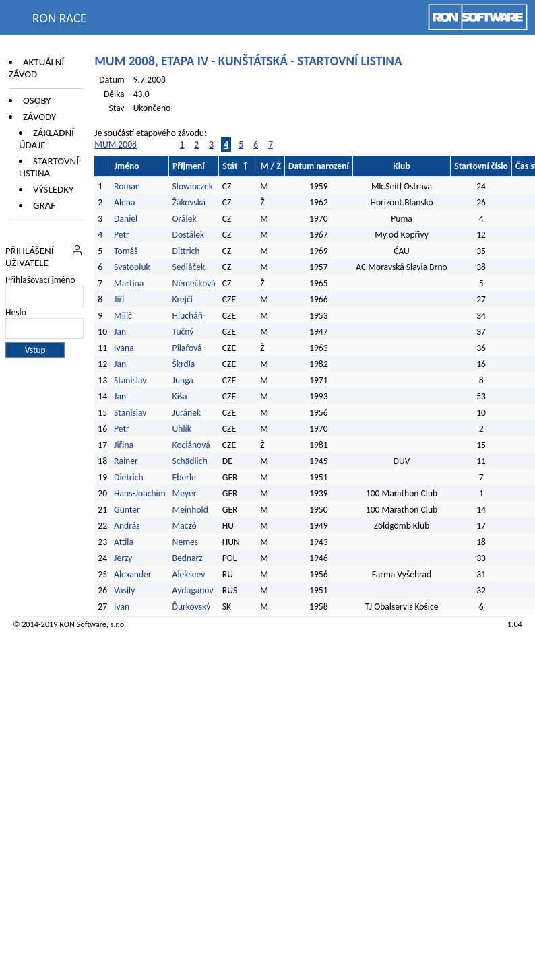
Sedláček (189, 267)
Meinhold (190, 510)
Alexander (132, 574)
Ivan (122, 607)
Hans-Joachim (140, 493)
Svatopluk (132, 267)
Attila (124, 542)
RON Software (83, 624)
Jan (120, 332)
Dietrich (128, 477)
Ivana (124, 348)
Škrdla (184, 364)
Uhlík (182, 429)
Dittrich (186, 251)
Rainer (126, 461)
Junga (183, 380)
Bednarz (188, 558)
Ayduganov (193, 590)
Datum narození (319, 166)
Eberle (184, 477)
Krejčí (183, 299)
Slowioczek (193, 186)
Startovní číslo (481, 166)
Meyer (185, 493)
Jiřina (124, 445)
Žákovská (189, 202)
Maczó (185, 526)
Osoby (37, 100)
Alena (124, 202)
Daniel (126, 219)
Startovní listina (49, 167)
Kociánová (191, 445)
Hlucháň (188, 316)
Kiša (180, 396)
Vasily (124, 590)
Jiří (119, 299)
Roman (127, 186)
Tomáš (126, 251)
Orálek (185, 219)
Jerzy (123, 558)
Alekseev (189, 574)
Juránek (187, 413)
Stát (230, 166)
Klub (401, 166)
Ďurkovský (192, 607)
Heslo (16, 312)
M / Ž (271, 166)
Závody (39, 117)
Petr (122, 235)
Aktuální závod (36, 68)
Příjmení (188, 166)
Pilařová (187, 348)
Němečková (194, 283)
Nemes (185, 542)
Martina (129, 283)
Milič (123, 316)
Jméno (127, 166)
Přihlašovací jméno (40, 280)
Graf (44, 205)
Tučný (183, 332)
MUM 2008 (116, 144)
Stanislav (130, 380)
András (127, 526)
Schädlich (190, 461)
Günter (127, 510)
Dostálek (189, 235)
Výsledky (53, 189)
